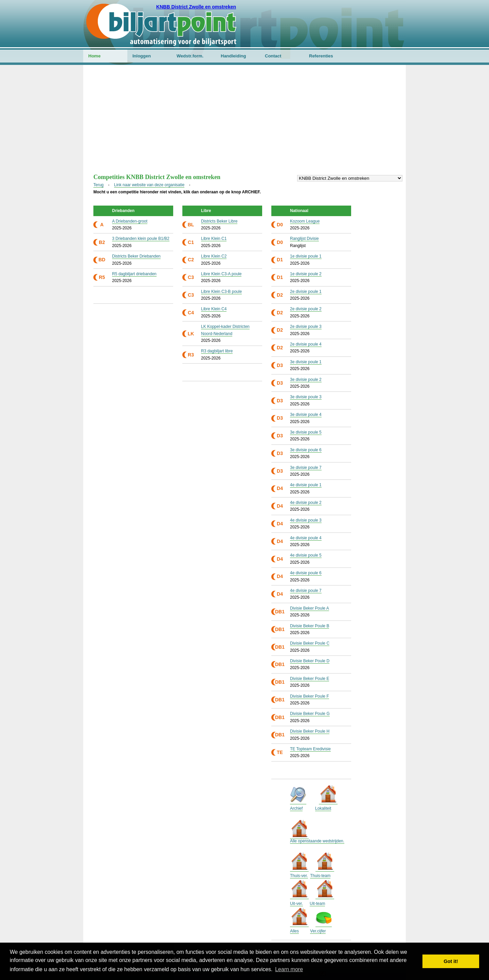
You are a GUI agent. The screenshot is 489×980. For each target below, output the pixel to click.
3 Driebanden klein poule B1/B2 (141, 239)
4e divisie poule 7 (306, 591)
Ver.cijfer (318, 931)
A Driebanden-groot (130, 221)
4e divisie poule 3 (306, 520)
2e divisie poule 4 (306, 344)
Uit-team (317, 904)
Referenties (321, 56)
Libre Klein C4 (214, 309)
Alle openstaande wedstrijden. (317, 841)
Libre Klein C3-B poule (221, 292)
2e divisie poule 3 (306, 327)
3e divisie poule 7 (306, 468)
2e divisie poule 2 (306, 309)
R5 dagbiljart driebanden (134, 274)
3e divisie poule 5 (306, 432)
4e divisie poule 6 (306, 573)
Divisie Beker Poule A (310, 608)
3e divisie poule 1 (306, 362)
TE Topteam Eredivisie (310, 749)
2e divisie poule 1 (306, 292)
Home (94, 56)
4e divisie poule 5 (306, 555)
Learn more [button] (289, 969)
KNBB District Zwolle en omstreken (196, 7)
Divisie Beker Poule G (310, 714)
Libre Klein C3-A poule (221, 274)
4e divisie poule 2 (306, 503)
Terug (98, 185)
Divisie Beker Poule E (310, 679)
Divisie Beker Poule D (310, 661)
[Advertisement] (244, 123)
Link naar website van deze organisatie (149, 185)
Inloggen (142, 56)
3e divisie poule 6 (306, 450)
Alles (294, 931)
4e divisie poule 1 (306, 485)
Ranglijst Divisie (304, 239)
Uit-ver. (296, 904)
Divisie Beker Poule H (310, 731)
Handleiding (233, 56)
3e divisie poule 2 (306, 380)
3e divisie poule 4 (306, 415)
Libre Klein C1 (214, 239)
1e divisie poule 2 (306, 274)
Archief (296, 808)
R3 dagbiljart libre (217, 351)
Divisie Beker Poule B (310, 626)
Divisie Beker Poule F (310, 696)
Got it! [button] (451, 961)
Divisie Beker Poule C (310, 643)
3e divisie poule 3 (306, 397)
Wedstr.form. (190, 56)
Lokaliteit (323, 808)
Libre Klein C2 (214, 256)
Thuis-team (320, 876)
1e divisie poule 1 (306, 256)
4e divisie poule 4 (306, 538)
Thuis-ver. (299, 876)
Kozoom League (305, 221)
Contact (273, 56)
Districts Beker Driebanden (136, 256)
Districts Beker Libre (219, 221)
